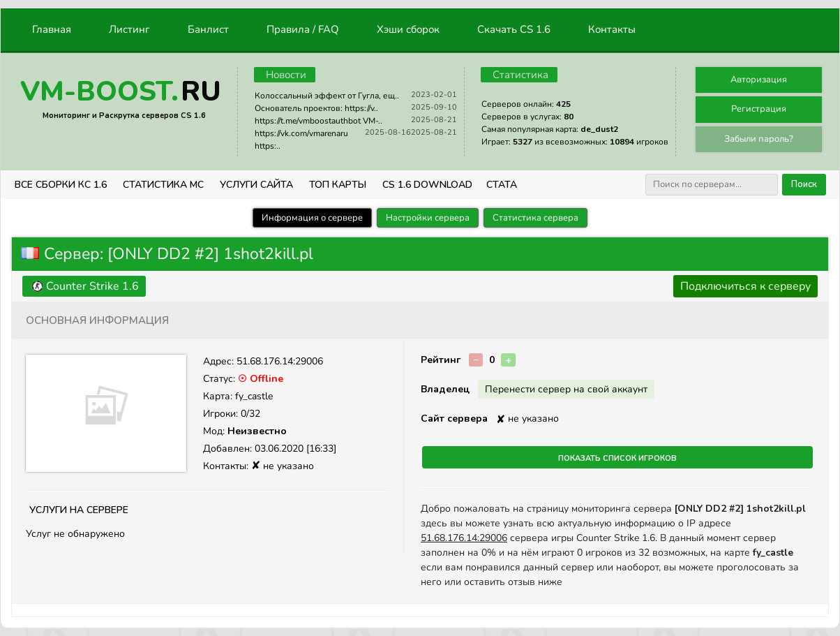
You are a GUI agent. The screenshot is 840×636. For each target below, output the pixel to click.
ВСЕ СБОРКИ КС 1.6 (61, 185)
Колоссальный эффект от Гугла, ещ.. (327, 96)
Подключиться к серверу (745, 286)
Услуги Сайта (256, 185)
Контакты (612, 29)
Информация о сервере (312, 218)
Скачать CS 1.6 (514, 29)
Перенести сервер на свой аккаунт (566, 389)
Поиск (804, 184)
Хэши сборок (408, 29)
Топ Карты (338, 185)
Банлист (208, 29)
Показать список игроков (617, 457)
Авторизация (759, 80)
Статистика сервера (535, 218)
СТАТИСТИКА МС (163, 185)
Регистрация (759, 109)
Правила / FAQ (303, 29)
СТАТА (502, 185)
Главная (52, 29)
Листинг (129, 29)
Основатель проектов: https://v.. (316, 108)
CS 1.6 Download (427, 185)
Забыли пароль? (759, 139)
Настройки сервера (428, 218)
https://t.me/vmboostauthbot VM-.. (318, 121)
